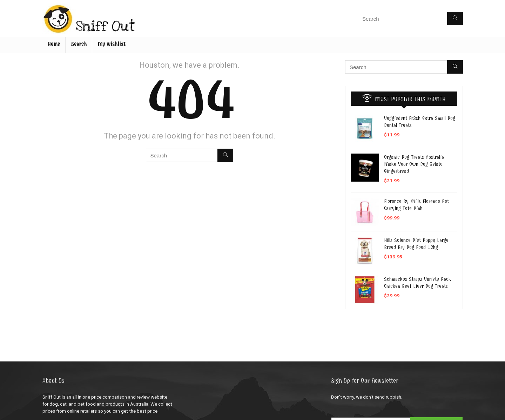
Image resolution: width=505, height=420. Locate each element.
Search (79, 44)
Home (54, 44)
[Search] (455, 19)
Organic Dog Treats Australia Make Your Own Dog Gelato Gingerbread (414, 164)
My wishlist (112, 44)
